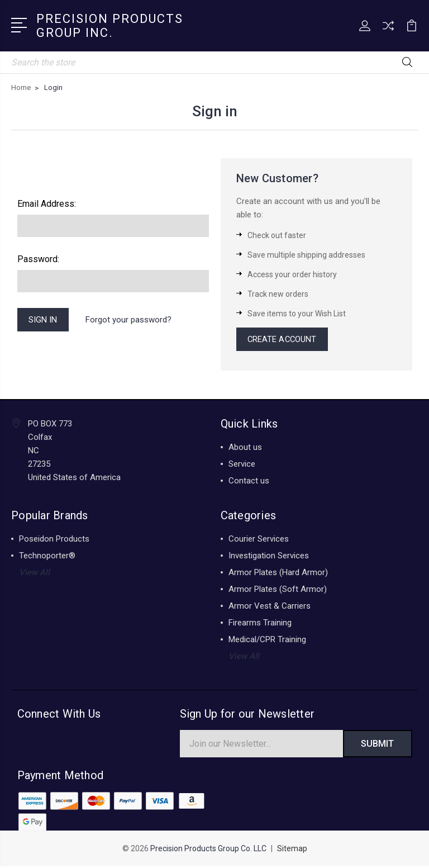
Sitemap (292, 850)
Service (242, 465)
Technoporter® (47, 557)
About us (245, 448)
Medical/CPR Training (267, 641)
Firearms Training (260, 624)
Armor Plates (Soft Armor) (278, 590)
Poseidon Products (54, 540)
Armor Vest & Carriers (270, 607)
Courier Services (259, 540)
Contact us (249, 482)
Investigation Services (269, 557)
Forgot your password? (130, 320)
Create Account (283, 340)
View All (34, 573)
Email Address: (47, 204)
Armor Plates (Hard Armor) (278, 573)
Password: (38, 259)
